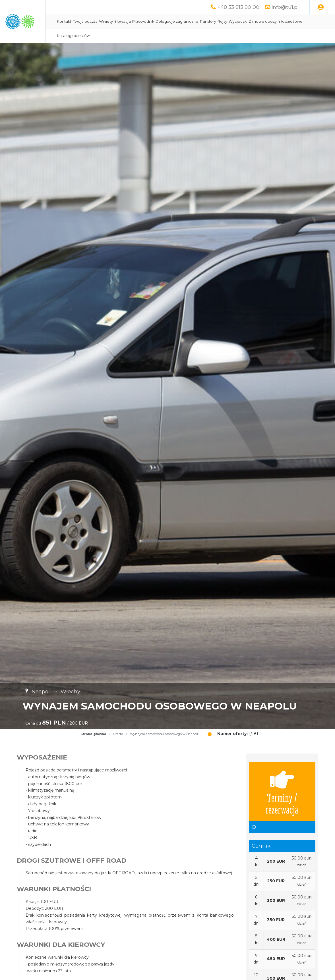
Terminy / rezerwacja (282, 792)
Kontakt (121, 21)
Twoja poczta (142, 21)
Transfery (265, 21)
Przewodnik (200, 21)
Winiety (163, 21)
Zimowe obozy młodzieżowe (141, 36)
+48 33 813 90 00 (238, 7)
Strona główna (93, 734)
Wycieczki (295, 21)
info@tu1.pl (285, 7)
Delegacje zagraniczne (234, 21)
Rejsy (280, 21)
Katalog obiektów (186, 36)
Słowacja (180, 21)
